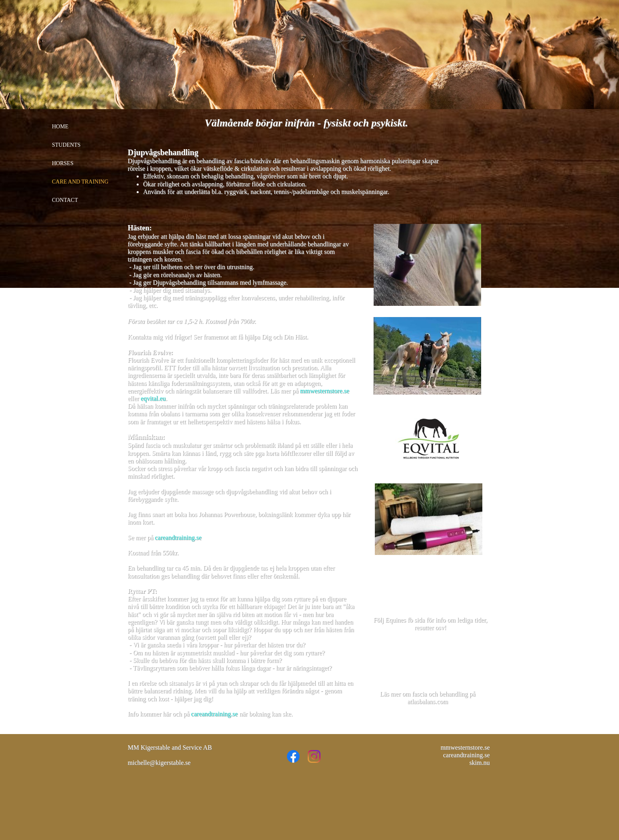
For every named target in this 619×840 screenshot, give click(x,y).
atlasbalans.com (428, 701)
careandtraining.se (178, 538)
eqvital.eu (153, 398)
